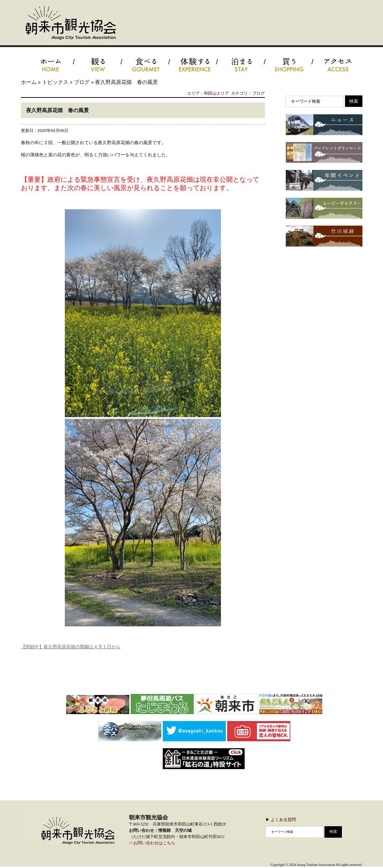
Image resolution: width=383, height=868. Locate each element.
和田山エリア (216, 93)
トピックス (55, 82)
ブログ (82, 82)
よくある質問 (283, 819)
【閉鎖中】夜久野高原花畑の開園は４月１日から (71, 647)
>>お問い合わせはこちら (152, 843)
